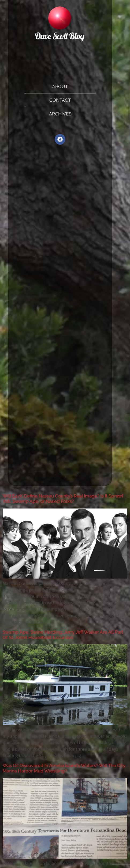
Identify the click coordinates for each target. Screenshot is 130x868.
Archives (60, 114)
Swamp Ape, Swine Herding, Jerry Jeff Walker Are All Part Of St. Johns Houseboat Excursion (63, 635)
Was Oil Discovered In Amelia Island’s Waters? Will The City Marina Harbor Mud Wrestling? (64, 768)
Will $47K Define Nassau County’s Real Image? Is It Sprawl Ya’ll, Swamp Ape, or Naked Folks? (63, 499)
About (60, 86)
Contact (60, 100)
